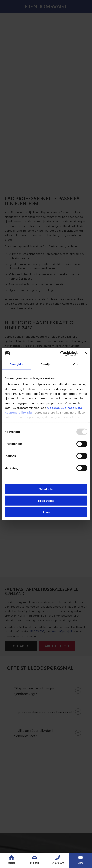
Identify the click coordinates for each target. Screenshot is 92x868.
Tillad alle (46, 489)
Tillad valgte (46, 500)
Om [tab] (76, 364)
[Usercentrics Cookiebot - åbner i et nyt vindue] (60, 353)
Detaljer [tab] (46, 364)
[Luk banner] (86, 353)
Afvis (46, 512)
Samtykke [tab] (16, 364)
